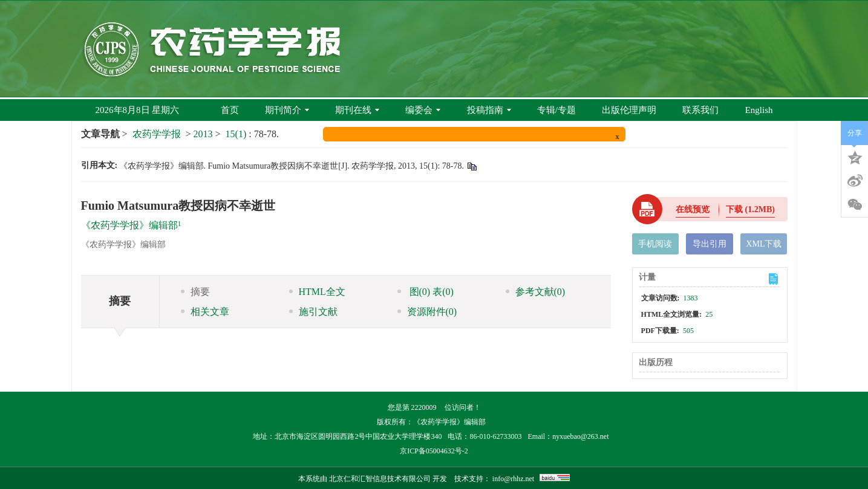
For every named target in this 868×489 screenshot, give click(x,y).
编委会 (423, 110)
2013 (203, 134)
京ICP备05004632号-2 (434, 451)
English (759, 110)
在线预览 (693, 209)
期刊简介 (287, 110)
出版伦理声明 (629, 110)
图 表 (426, 292)
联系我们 (700, 110)
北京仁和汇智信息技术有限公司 (380, 479)
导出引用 (710, 244)
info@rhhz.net (513, 479)
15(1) (237, 134)
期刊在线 (357, 110)
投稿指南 (489, 110)
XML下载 (764, 244)
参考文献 (536, 292)
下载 (750, 209)
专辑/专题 (556, 110)
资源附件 (427, 312)
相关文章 (205, 312)
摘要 (195, 292)
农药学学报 (157, 134)
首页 (230, 110)
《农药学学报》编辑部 (129, 225)
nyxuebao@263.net (580, 436)
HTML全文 (317, 292)
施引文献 (313, 312)
